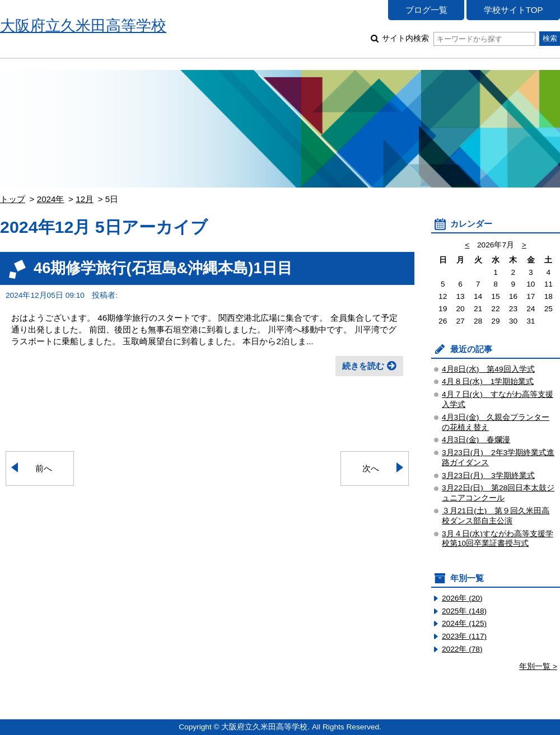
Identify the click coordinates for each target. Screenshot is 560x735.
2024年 (51, 199)
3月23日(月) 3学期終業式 (488, 476)
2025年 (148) (464, 611)
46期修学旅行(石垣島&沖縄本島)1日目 (163, 268)
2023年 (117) (464, 636)
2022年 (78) (462, 649)
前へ (44, 468)
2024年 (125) (464, 623)
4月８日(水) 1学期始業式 (488, 381)
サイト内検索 (458, 38)
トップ (13, 199)
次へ (371, 468)
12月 (85, 199)
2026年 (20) (462, 598)
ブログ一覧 (426, 10)
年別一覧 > (538, 666)
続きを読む (363, 366)
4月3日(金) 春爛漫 (476, 440)
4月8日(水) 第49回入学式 (488, 369)
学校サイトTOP (514, 10)
